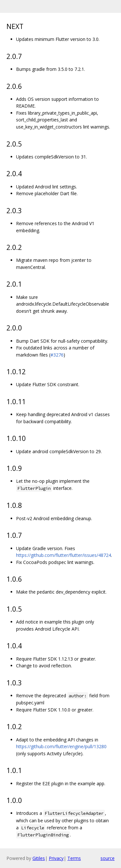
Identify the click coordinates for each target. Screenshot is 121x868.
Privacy (56, 858)
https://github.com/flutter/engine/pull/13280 (61, 746)
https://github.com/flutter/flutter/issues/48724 (64, 555)
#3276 (57, 355)
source (108, 858)
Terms (74, 858)
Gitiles (39, 858)
